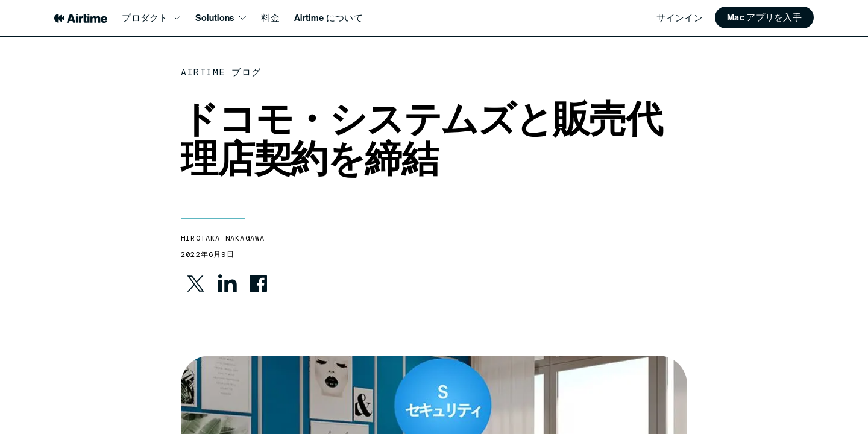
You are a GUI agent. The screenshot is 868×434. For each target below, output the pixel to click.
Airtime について (329, 18)
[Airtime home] (81, 18)
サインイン (680, 18)
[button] (764, 17)
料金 (270, 18)
